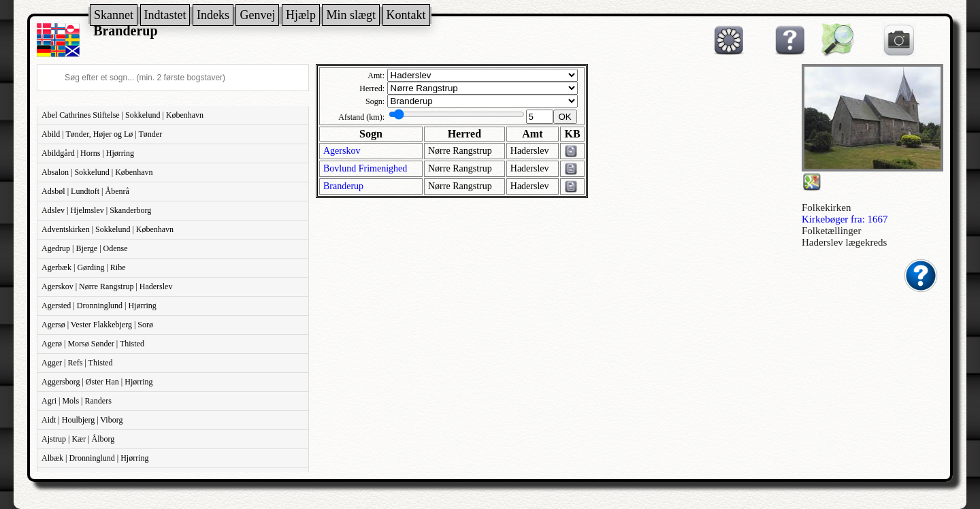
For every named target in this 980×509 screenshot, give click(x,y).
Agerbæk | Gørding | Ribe (83, 267)
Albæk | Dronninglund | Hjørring (95, 458)
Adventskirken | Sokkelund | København (108, 229)
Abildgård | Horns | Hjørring (88, 153)
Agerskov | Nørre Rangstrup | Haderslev (107, 286)
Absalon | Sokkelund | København (97, 172)
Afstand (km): (361, 117)
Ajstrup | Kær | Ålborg (78, 439)
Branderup (343, 186)
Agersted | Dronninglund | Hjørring (99, 306)
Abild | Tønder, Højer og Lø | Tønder (102, 134)
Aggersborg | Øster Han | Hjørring (97, 382)
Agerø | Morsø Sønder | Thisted (93, 344)
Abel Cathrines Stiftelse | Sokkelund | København (122, 115)
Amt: (376, 76)
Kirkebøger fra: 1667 (845, 219)
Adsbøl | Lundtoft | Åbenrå (85, 191)
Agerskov (342, 151)
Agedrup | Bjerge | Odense (85, 248)
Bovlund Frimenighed (365, 168)
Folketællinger (832, 231)
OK (565, 117)
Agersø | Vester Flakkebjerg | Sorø (97, 325)
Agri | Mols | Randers (77, 401)
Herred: (372, 88)
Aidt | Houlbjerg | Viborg (82, 420)
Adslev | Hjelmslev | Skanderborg (96, 210)
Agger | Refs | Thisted (77, 363)
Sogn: (375, 101)
